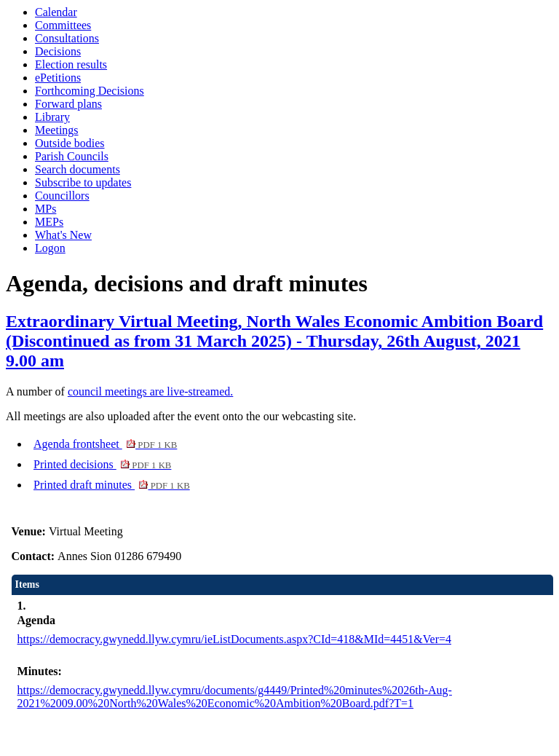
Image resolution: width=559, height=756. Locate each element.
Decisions (58, 51)
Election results (71, 64)
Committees (63, 25)
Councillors (62, 196)
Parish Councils (72, 156)
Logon (50, 248)
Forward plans (68, 104)
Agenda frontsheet (105, 444)
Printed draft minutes (112, 485)
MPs (45, 209)
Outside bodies (70, 143)
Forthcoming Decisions (90, 91)
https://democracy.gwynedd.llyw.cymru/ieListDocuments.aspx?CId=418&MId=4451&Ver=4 (234, 639)
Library (52, 117)
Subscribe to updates (83, 182)
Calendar (56, 12)
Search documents (78, 169)
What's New (63, 235)
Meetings (57, 130)
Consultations (67, 38)
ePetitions (58, 78)
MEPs (49, 222)
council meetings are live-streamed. (150, 391)
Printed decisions (102, 464)
